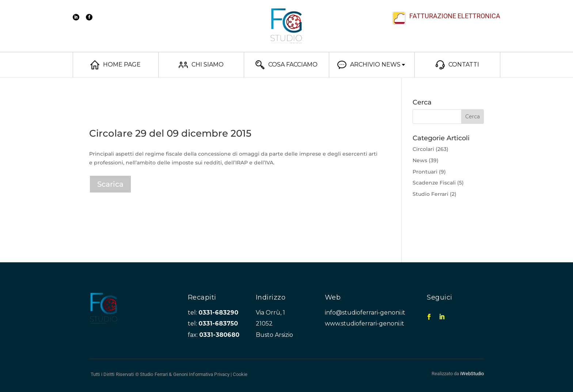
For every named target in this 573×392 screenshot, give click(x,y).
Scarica (110, 184)
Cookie (240, 374)
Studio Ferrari (430, 194)
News (420, 160)
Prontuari (425, 172)
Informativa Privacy (209, 374)
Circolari (423, 149)
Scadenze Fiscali (434, 183)
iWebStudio (472, 374)
